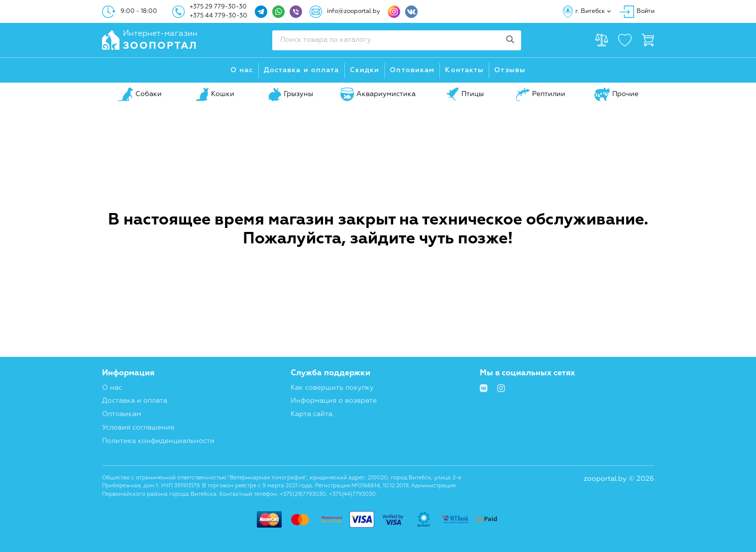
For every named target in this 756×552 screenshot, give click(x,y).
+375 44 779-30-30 (218, 16)
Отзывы (510, 70)
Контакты (464, 70)
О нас (242, 70)
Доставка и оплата (302, 70)
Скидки (365, 70)
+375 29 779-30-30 (218, 7)
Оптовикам (412, 70)
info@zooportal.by (354, 11)
